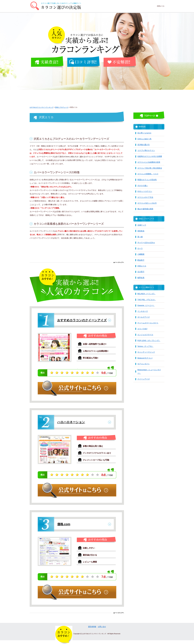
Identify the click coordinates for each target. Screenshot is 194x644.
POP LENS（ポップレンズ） (149, 341)
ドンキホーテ (143, 311)
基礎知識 (142, 127)
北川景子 (141, 272)
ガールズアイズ (144, 317)
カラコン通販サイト (146, 287)
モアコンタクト (144, 364)
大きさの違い (143, 186)
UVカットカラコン (145, 191)
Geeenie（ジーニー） (146, 305)
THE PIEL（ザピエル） (147, 300)
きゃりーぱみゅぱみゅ (146, 243)
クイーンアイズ (144, 379)
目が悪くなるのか (144, 133)
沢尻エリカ (142, 266)
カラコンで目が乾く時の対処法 (150, 168)
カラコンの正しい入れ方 (147, 203)
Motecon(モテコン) (145, 358)
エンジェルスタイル (145, 335)
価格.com (64, 524)
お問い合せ (102, 627)
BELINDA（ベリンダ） (146, 294)
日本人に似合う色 (144, 139)
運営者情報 (92, 627)
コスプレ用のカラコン (146, 150)
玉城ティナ (142, 225)
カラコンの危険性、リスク (148, 174)
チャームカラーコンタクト (148, 323)
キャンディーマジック (146, 352)
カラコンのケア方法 (145, 197)
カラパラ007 (142, 329)
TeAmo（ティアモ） (145, 346)
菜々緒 (140, 237)
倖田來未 (141, 231)
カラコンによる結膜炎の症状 (149, 162)
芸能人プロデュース (146, 219)
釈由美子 (141, 260)
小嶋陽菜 (141, 254)
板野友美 (141, 278)
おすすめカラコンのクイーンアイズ (82, 320)
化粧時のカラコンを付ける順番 (150, 156)
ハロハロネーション (71, 422)
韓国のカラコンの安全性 (147, 180)
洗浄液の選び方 (144, 145)
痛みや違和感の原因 (145, 209)
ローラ (140, 248)
